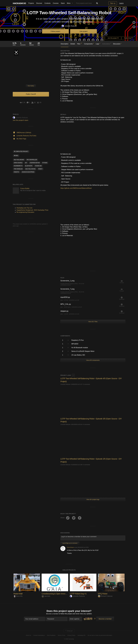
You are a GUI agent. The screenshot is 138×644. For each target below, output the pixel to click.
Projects (31, 3)
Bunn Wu (18, 596)
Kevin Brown (70, 547)
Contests (47, 3)
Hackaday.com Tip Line (24, 208)
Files (80, 44)
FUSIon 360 (38, 166)
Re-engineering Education (25, 212)
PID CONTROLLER (32, 160)
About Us (28, 636)
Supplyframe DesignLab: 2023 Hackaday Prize (16, 53)
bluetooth (29, 166)
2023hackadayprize (28, 172)
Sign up (113, 3)
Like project (84, 31)
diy (26, 163)
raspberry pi (18, 166)
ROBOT (40, 169)
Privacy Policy (71, 636)
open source (18, 163)
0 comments (87, 384)
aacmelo (46, 596)
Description (65, 44)
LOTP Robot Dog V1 (79, 594)
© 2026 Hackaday (69, 639)
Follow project (55, 31)
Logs (98, 44)
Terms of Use (61, 636)
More (70, 3)
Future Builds (25, 188)
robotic (17, 172)
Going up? (69, 631)
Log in (121, 3)
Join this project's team (21, 120)
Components (89, 44)
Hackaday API (81, 636)
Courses (56, 3)
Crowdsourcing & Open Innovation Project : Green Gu (64, 594)
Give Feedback (51, 636)
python (45, 163)
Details (73, 44)
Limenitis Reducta (69, 26)
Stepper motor (35, 163)
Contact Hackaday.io (39, 636)
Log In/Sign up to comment (70, 543)
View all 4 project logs (93, 499)
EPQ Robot (103, 594)
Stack (63, 3)
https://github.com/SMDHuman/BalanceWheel (76, 188)
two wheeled (18, 169)
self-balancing (30, 169)
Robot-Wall (18, 594)
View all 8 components (93, 360)
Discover (39, 3)
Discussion (117, 44)
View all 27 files (93, 322)
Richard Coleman (105, 596)
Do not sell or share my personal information (100, 636)
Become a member (52, 614)
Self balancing (19, 160)
